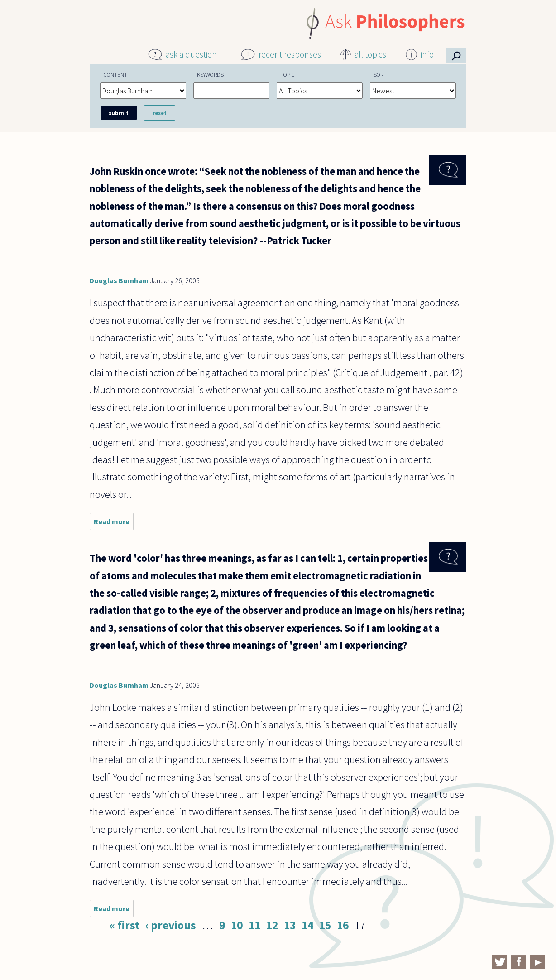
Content (115, 74)
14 (307, 925)
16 (343, 925)
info (427, 54)
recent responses (290, 54)
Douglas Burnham (119, 280)
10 (237, 925)
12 (272, 925)
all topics (370, 54)
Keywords (210, 74)
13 (290, 925)
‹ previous (171, 925)
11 (254, 925)
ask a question (191, 54)
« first (125, 925)
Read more (114, 524)
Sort (380, 74)
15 (325, 925)
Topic (288, 74)
